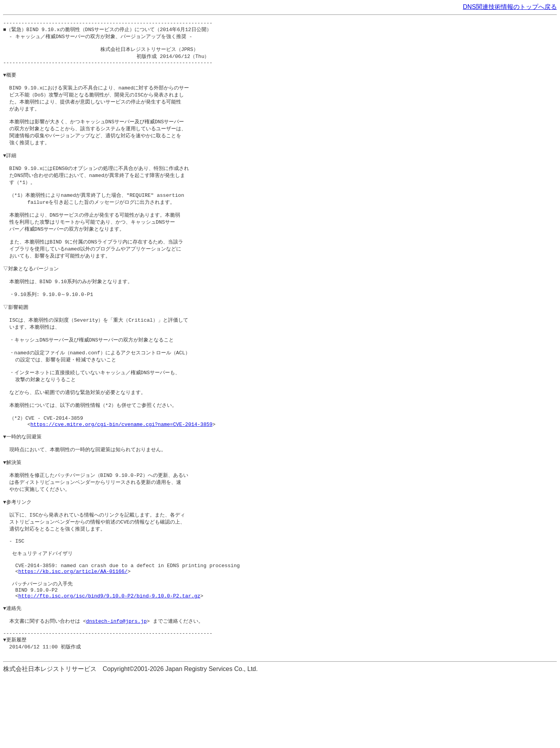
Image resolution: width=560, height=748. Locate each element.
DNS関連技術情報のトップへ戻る (510, 7)
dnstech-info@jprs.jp (116, 688)
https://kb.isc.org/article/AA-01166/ (73, 631)
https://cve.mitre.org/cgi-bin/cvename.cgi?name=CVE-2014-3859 (121, 466)
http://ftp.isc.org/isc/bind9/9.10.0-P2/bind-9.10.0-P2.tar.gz (109, 660)
